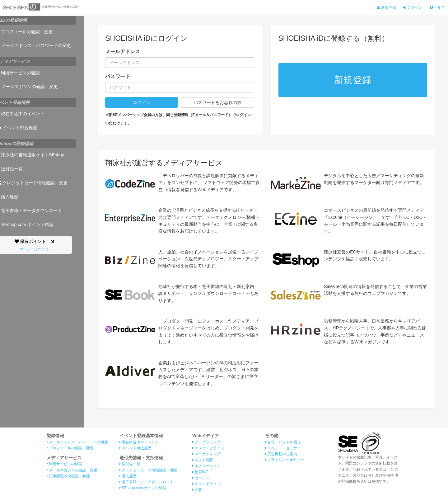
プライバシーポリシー (285, 460)
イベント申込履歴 (24, 128)
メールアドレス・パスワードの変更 (41, 45)
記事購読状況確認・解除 (68, 476)
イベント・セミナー (283, 448)
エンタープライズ (208, 448)
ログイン (413, 7)
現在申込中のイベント (28, 114)
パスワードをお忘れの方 (217, 102)
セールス (201, 478)
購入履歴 (15, 197)
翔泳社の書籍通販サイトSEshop (38, 155)
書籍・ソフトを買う (283, 442)
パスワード (118, 76)
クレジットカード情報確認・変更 (40, 183)
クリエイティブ (206, 484)
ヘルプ (437, 7)
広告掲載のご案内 (281, 454)
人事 (197, 490)
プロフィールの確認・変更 (32, 32)
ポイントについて (42, 249)
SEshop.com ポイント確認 (32, 224)
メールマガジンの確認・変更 (35, 87)
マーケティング (206, 454)
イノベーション (206, 466)
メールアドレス (123, 52)
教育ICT (200, 472)
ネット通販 (203, 460)
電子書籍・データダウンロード (37, 210)
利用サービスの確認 (26, 73)
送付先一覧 (17, 169)
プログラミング (206, 442)
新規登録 (386, 7)
